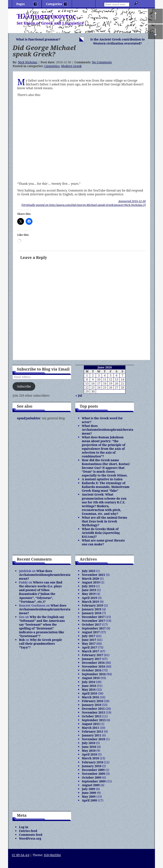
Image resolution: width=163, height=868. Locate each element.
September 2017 (94, 628)
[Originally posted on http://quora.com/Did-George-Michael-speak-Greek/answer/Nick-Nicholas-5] (84, 205)
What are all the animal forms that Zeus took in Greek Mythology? (104, 521)
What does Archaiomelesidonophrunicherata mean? (107, 430)
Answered (132, 201)
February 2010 (92, 762)
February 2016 (92, 701)
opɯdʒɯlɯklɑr (29, 418)
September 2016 (94, 674)
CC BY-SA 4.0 (21, 855)
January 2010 (91, 766)
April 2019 (89, 598)
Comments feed (31, 835)
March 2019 (90, 602)
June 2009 (89, 793)
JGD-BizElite (52, 855)
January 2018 (91, 613)
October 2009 (91, 777)
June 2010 (89, 747)
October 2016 (91, 670)
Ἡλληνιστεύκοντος (46, 16)
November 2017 (93, 621)
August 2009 (91, 785)
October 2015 (91, 716)
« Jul (79, 395)
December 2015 (93, 709)
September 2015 (94, 720)
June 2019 (89, 590)
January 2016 (91, 705)
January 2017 (91, 659)
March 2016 (90, 697)
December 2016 (93, 663)
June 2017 (89, 640)
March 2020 (90, 578)
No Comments (102, 62)
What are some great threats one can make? (103, 542)
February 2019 (92, 605)
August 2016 (91, 678)
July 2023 (88, 571)
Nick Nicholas (28, 62)
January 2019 (91, 609)
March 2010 (90, 758)
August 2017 (91, 632)
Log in (24, 827)
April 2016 (89, 693)
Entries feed (28, 831)
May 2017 (89, 644)
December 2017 (93, 617)
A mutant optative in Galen (102, 479)
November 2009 (93, 774)
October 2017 (91, 624)
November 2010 (93, 739)
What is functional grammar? (38, 39)
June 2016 (89, 686)
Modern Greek (71, 66)
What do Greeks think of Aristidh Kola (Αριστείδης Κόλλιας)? (101, 533)
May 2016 (89, 690)
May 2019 (89, 594)
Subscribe (24, 386)
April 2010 (89, 754)
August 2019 (91, 582)
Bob (22, 640)
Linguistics (52, 66)
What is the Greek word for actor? (102, 420)
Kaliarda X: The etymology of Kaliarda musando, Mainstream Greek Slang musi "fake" (105, 487)
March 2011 (90, 728)
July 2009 (88, 789)
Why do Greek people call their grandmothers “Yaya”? (40, 644)
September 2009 (94, 781)
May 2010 (89, 751)
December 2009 (93, 770)
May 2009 (89, 796)
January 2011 (91, 735)
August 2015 (91, 724)
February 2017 (92, 655)
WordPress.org (30, 838)
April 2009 (89, 800)
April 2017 (89, 647)
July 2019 (88, 586)
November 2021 (93, 575)
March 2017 (90, 651)
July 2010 (88, 743)
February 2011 (92, 731)
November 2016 (93, 666)
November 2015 (93, 712)
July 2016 (88, 682)
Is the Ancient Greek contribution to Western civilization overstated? (117, 41)
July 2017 (88, 636)
